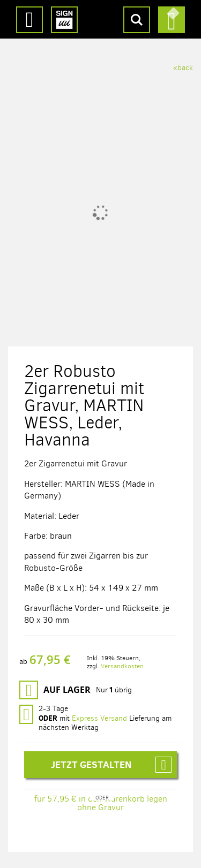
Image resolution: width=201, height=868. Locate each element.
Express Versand (99, 718)
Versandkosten (122, 666)
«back (183, 68)
